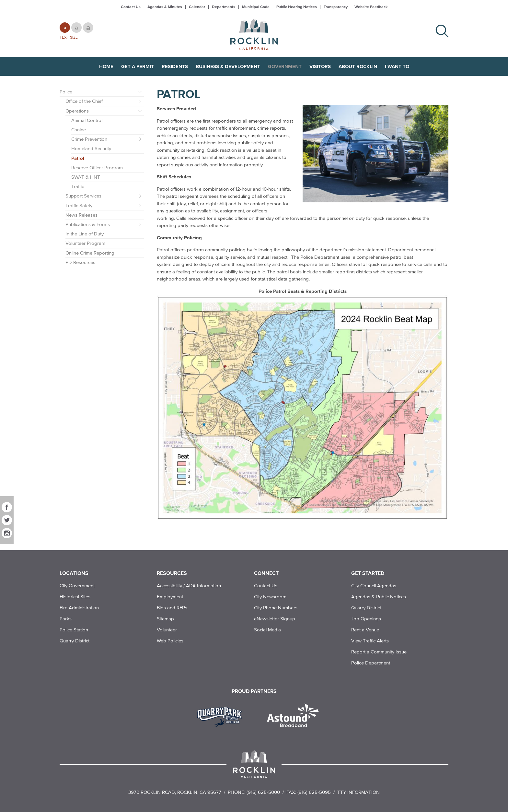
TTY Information (358, 792)
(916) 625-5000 (263, 792)
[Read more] (375, 154)
